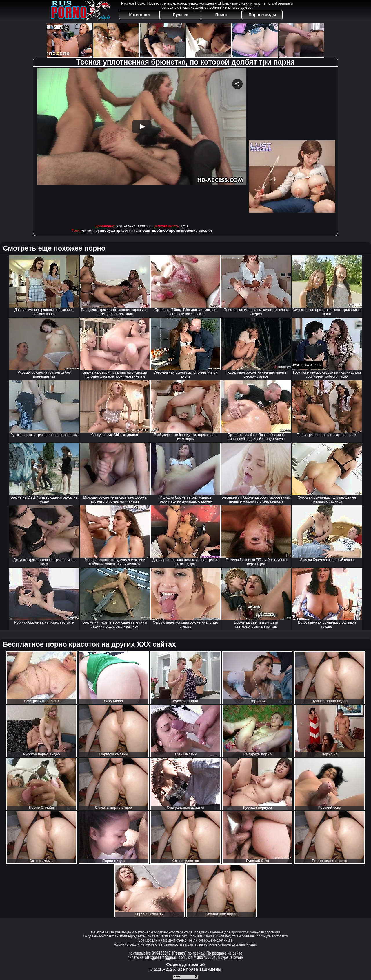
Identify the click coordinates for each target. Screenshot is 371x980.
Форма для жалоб (185, 964)
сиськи (205, 230)
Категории (140, 15)
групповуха (105, 230)
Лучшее (180, 15)
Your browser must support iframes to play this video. (142, 145)
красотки (124, 230)
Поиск (221, 15)
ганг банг (142, 230)
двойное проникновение (175, 230)
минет (87, 230)
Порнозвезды (262, 15)
